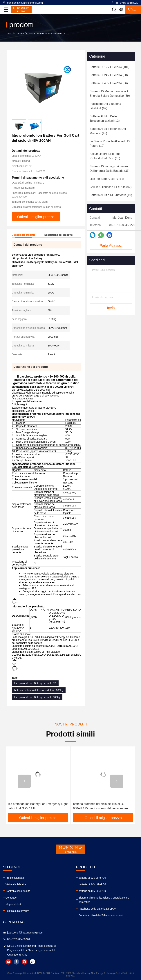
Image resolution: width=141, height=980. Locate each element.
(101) (110, 67)
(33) (110, 169)
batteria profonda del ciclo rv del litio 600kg (39, 690)
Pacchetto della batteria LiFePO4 (97, 909)
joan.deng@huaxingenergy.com (23, 3)
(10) (110, 144)
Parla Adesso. (111, 246)
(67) (105, 106)
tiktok (32, 962)
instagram (24, 962)
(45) (108, 131)
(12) (105, 119)
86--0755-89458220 (125, 3)
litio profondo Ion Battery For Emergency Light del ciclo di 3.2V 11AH (38, 806)
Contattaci (11, 898)
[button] (24, 781)
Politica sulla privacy (17, 911)
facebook (16, 962)
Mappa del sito (14, 904)
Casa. (9, 34)
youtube (8, 962)
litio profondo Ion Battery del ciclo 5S (35, 683)
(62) (111, 187)
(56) (109, 83)
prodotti (20, 34)
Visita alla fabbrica (16, 884)
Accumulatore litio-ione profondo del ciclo (50, 34)
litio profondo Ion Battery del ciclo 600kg (37, 697)
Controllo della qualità (18, 891)
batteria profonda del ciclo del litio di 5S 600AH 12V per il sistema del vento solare (100, 806)
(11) (107, 179)
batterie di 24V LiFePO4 (92, 884)
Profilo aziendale (15, 878)
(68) (109, 75)
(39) (110, 94)
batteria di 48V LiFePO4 (92, 891)
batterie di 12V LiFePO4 (92, 878)
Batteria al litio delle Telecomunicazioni (101, 915)
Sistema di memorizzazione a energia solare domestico (104, 900)
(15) (105, 156)
